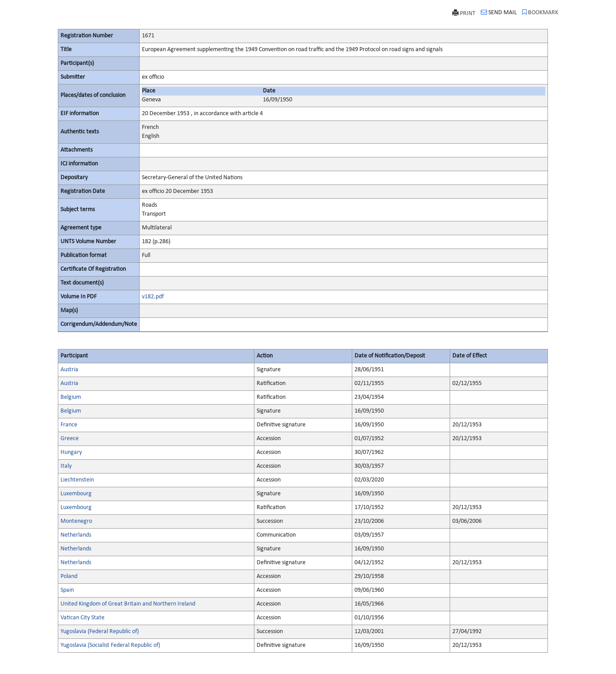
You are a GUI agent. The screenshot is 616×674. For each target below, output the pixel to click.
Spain (67, 590)
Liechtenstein (77, 480)
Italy (66, 466)
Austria (69, 370)
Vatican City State (83, 618)
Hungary (71, 452)
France (69, 425)
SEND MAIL (499, 12)
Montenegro (76, 521)
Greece (70, 439)
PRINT (464, 13)
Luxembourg (76, 494)
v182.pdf (153, 297)
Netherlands (76, 535)
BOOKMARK (540, 12)
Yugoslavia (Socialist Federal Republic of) (110, 645)
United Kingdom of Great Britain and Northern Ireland (128, 604)
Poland (69, 576)
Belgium (71, 397)
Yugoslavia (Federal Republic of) (100, 632)
